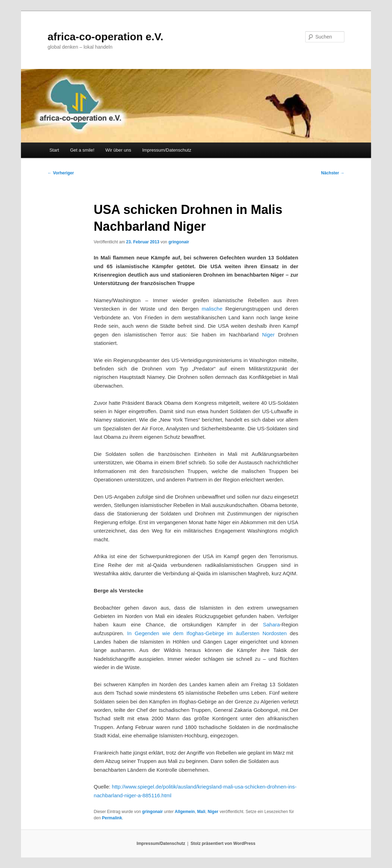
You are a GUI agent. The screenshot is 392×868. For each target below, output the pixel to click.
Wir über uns (118, 150)
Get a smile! (82, 150)
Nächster (333, 173)
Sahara (271, 624)
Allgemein (185, 812)
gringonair (179, 242)
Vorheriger (61, 173)
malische (212, 309)
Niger (268, 335)
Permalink (112, 818)
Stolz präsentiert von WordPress (223, 843)
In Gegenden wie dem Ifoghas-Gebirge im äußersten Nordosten (207, 633)
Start (54, 150)
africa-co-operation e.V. (106, 37)
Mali (201, 812)
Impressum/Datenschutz (167, 150)
